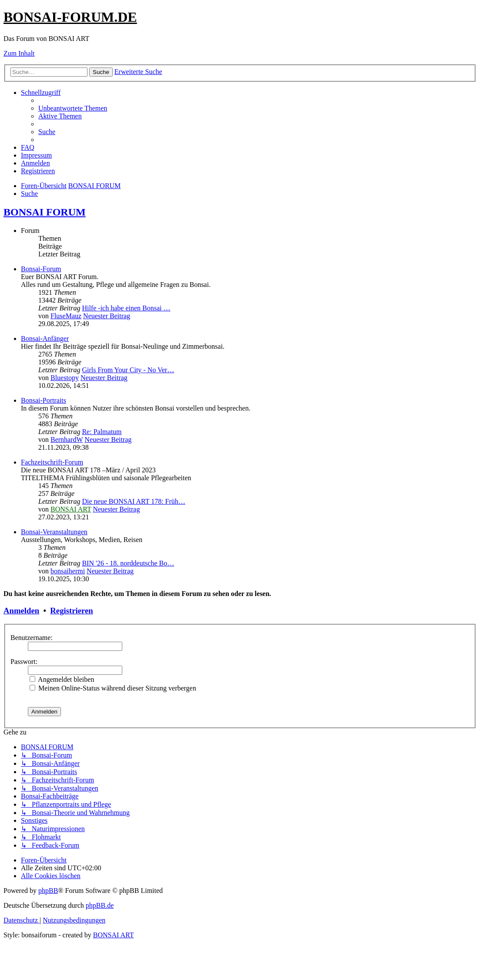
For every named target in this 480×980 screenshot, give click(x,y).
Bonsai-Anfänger (45, 338)
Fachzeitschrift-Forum (52, 462)
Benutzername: (32, 638)
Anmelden (21, 611)
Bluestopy (65, 378)
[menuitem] (73, 108)
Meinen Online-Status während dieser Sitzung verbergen (113, 688)
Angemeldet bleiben (62, 679)
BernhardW (67, 439)
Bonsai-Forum (41, 269)
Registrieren (71, 611)
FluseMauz (66, 316)
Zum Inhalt (19, 53)
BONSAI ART (71, 509)
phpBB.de (100, 905)
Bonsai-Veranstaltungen (54, 532)
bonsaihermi (68, 571)
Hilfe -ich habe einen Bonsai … (126, 308)
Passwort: (24, 662)
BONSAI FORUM (45, 212)
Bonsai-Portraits (44, 400)
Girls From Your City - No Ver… (128, 370)
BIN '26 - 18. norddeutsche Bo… (128, 563)
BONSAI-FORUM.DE (70, 17)
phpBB (48, 891)
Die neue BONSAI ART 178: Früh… (133, 501)
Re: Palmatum (102, 432)
